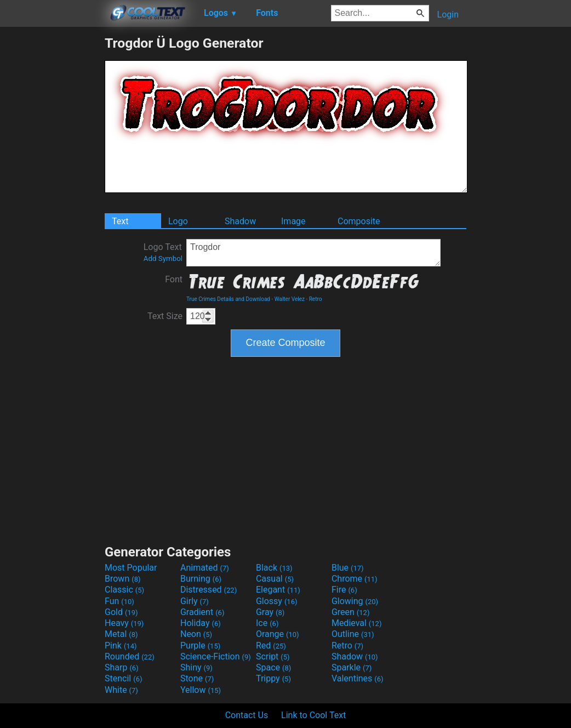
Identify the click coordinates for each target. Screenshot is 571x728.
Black (274, 568)
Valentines (358, 678)
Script (273, 656)
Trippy (273, 678)
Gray (270, 612)
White (121, 690)
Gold (121, 612)
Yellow (201, 690)
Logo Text (163, 252)
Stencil (123, 678)
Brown (122, 579)
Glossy (277, 601)
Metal (121, 634)
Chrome (355, 579)
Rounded (130, 656)
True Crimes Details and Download (228, 299)
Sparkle (352, 667)
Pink (121, 645)
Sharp (122, 667)
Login (448, 15)
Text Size (165, 316)
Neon (196, 634)
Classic (124, 590)
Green (351, 612)
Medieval (357, 623)
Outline (353, 634)
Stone (197, 678)
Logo (178, 221)
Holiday (201, 623)
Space (273, 667)
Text (120, 221)
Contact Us (247, 715)
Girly (195, 601)
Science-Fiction (216, 656)
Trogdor (313, 253)
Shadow (240, 221)
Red (271, 645)
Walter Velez (290, 299)
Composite (359, 221)
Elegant (278, 590)
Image (293, 221)
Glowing (355, 601)
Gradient (202, 612)
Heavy (124, 623)
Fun (119, 601)
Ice (267, 623)
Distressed (209, 590)
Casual (275, 579)
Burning (201, 579)
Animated (205, 568)
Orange (278, 634)
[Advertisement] (52, 200)
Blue (348, 568)
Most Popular (131, 568)
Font (174, 279)
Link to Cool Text (313, 715)
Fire (344, 590)
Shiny (196, 667)
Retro (316, 299)
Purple (200, 645)
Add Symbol (163, 258)
